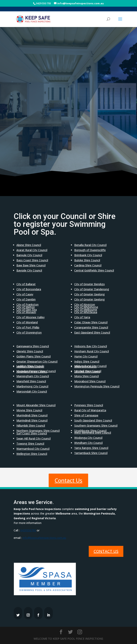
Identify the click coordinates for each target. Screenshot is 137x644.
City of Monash (26, 312)
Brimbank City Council (88, 255)
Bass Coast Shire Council (32, 260)
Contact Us (68, 480)
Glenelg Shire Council (30, 351)
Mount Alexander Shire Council (36, 405)
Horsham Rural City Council (92, 351)
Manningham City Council (33, 376)
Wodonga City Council (88, 438)
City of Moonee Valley (30, 317)
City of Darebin (26, 299)
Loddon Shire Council (30, 366)
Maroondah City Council (32, 391)
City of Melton (26, 307)
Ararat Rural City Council (32, 250)
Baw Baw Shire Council (31, 265)
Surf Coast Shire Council (32, 433)
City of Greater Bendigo (90, 284)
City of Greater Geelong (90, 294)
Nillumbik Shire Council (31, 426)
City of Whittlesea (86, 312)
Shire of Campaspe (86, 415)
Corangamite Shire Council (91, 327)
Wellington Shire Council (32, 454)
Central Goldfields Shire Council (94, 270)
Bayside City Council (29, 270)
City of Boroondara (29, 289)
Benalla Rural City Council (90, 245)
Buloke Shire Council (87, 260)
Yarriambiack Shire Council (91, 453)
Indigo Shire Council (87, 361)
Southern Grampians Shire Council (96, 426)
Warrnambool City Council (33, 449)
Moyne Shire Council (29, 410)
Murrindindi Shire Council (32, 415)
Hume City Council (86, 356)
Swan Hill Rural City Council (34, 438)
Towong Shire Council (30, 444)
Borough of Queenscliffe (90, 250)
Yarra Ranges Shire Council (91, 448)
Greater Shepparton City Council (37, 361)
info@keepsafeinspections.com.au (44, 538)
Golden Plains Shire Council (34, 356)
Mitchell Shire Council (88, 371)
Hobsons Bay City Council (91, 346)
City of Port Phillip (28, 327)
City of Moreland (27, 322)
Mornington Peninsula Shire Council (97, 386)
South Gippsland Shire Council (93, 420)
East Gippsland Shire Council (92, 332)
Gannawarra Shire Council (33, 346)
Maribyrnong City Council (32, 386)
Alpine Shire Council (29, 245)
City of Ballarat (26, 284)
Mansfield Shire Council (31, 381)
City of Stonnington (29, 332)
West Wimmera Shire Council (93, 433)
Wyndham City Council (88, 443)
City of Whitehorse (86, 307)
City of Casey (25, 294)
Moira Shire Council (86, 376)
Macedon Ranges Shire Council (36, 371)
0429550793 (28, 530)
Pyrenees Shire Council (89, 405)
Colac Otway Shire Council (91, 322)
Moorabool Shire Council (90, 381)
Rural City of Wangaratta (90, 410)
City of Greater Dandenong (92, 289)
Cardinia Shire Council (88, 265)
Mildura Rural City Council (90, 366)
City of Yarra (82, 317)
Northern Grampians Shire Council (38, 431)
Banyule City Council (29, 255)
